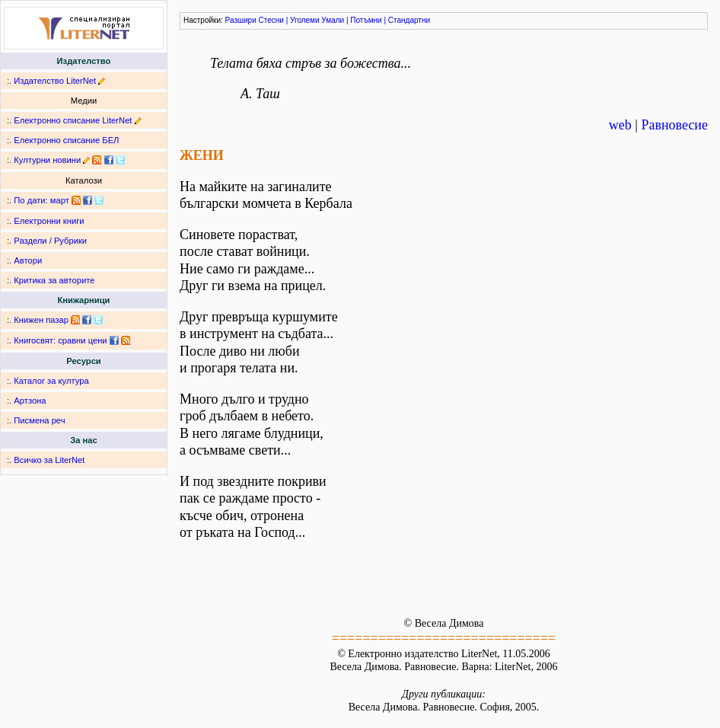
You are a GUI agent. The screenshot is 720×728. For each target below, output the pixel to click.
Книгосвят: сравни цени (60, 340)
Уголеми (305, 20)
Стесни (271, 20)
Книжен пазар (41, 320)
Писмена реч (39, 420)
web (620, 125)
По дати (29, 200)
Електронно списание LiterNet (73, 120)
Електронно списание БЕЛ (66, 140)
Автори (28, 260)
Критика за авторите (54, 280)
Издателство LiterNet (55, 81)
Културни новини (47, 160)
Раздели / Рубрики (50, 241)
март (60, 200)
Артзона (30, 401)
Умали (333, 20)
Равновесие (674, 125)
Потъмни (366, 20)
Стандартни (409, 20)
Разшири (241, 20)
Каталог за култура (51, 381)
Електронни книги (49, 221)
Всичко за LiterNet (49, 460)
